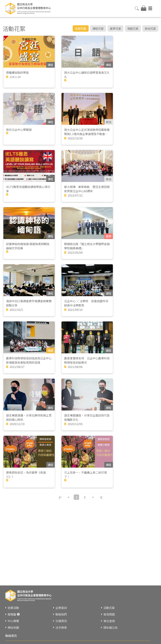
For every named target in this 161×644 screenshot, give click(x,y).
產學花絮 (116, 28)
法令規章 (61, 627)
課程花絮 (98, 28)
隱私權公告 (111, 627)
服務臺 (12, 614)
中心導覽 (13, 621)
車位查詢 (109, 621)
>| (101, 497)
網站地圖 (13, 627)
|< (60, 497)
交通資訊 (61, 621)
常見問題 (109, 614)
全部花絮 (81, 28)
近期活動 (13, 608)
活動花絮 (109, 608)
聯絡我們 (61, 614)
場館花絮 (133, 28)
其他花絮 (150, 28)
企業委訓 (61, 608)
